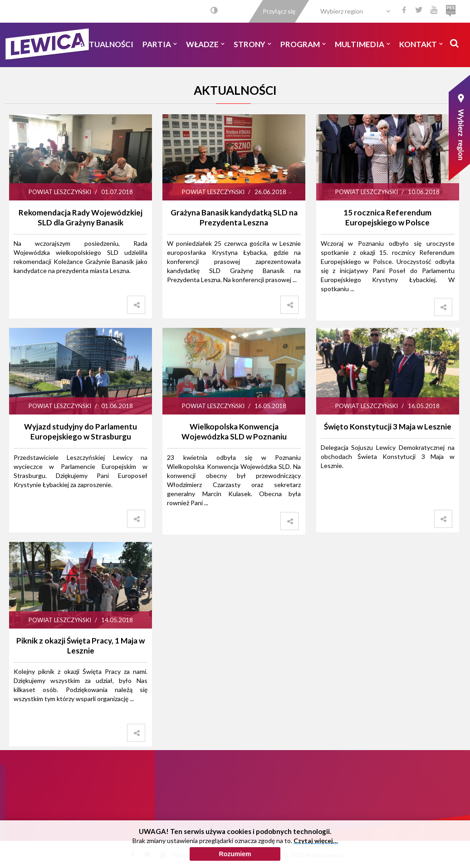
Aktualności (106, 44)
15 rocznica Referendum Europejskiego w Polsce (387, 217)
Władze (205, 44)
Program (303, 44)
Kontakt (421, 44)
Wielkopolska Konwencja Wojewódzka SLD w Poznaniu (234, 432)
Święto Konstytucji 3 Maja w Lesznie (388, 427)
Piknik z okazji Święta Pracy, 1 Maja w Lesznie (81, 646)
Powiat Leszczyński (60, 192)
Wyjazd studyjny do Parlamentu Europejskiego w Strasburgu (81, 432)
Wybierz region (342, 11)
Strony (252, 44)
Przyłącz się (279, 11)
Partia (160, 44)
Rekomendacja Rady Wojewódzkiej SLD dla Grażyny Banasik (81, 217)
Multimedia (362, 44)
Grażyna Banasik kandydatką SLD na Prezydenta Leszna (234, 217)
